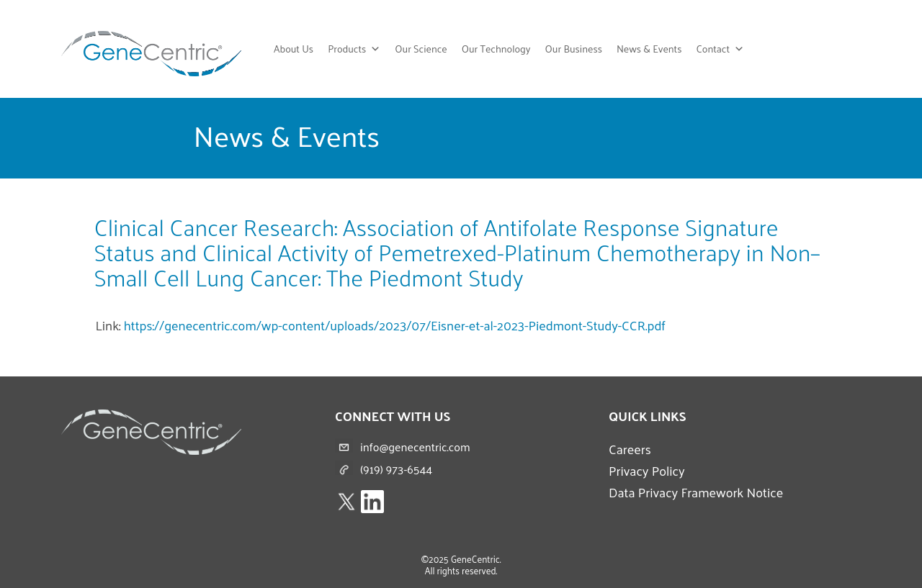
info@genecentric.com (415, 447)
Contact (720, 49)
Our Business (574, 49)
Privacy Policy (647, 470)
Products (354, 49)
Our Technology (496, 49)
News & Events (649, 49)
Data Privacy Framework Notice (696, 492)
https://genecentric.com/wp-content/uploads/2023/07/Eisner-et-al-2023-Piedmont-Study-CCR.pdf (395, 325)
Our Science (421, 49)
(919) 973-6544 (396, 469)
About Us (294, 49)
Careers (630, 449)
